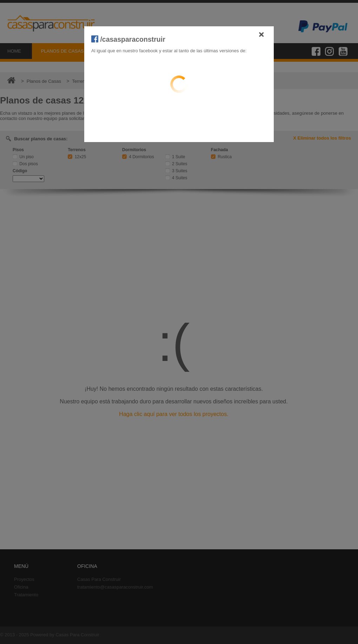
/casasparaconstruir (128, 39)
